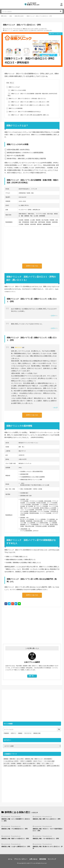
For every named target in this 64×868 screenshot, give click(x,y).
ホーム (10, 859)
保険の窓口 (16, 31)
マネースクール (28, 733)
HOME (5, 16)
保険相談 (21, 31)
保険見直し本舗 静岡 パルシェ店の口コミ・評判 (46, 819)
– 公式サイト (54, 316)
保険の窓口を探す (19, 16)
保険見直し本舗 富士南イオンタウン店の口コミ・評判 (48, 847)
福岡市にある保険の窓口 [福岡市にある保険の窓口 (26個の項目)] (53, 766)
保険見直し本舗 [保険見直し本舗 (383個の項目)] (29, 759)
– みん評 (55, 407)
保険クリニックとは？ (13, 87)
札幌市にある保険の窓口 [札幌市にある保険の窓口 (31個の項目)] (39, 766)
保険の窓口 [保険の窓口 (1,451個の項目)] (12, 759)
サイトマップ (52, 859)
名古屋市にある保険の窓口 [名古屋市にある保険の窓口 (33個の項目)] (25, 766)
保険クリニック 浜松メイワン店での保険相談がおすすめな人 (23, 112)
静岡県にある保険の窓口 (41, 29)
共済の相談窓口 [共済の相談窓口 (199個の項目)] (48, 759)
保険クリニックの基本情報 (14, 108)
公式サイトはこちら (32, 266)
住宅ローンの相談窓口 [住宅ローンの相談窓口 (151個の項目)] (26, 761)
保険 (11, 16)
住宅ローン (13, 733)
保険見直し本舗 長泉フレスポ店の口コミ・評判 (15, 839)
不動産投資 (6, 733)
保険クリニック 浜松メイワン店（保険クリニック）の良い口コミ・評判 (28, 102)
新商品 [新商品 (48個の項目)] (39, 763)
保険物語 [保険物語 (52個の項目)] (19, 763)
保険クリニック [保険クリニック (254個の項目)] (39, 759)
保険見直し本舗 (37, 733)
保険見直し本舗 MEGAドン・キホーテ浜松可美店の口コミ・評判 (48, 830)
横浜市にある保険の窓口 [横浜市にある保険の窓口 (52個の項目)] (29, 763)
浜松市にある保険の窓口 (30, 31)
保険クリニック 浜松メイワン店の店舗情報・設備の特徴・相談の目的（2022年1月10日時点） (32, 94)
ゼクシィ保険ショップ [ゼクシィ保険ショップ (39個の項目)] (47, 763)
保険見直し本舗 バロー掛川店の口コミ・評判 (46, 839)
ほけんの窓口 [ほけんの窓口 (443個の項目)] (20, 759)
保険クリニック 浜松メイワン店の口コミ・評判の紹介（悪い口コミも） (26, 99)
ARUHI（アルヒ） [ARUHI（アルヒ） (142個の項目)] (38, 761)
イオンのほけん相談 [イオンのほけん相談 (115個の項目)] (49, 761)
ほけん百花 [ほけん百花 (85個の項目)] (6, 763)
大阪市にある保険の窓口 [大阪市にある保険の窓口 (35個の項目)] (10, 766)
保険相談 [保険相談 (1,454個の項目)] (6, 759)
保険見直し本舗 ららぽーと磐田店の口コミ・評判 (16, 846)
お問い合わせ (33, 859)
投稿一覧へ (32, 676)
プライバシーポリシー (21, 859)
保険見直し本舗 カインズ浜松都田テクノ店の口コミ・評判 (16, 820)
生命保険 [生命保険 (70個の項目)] (13, 763)
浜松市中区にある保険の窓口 (45, 31)
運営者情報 (43, 859)
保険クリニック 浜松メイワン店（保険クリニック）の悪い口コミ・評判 (28, 105)
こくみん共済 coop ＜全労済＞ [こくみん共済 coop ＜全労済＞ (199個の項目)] (11, 761)
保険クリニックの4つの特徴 (17, 90)
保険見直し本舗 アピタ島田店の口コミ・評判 (14, 829)
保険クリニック (8, 31)
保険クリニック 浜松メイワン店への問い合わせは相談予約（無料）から (28, 115)
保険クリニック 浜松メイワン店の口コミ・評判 (39, 16)
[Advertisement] (32, 624)
